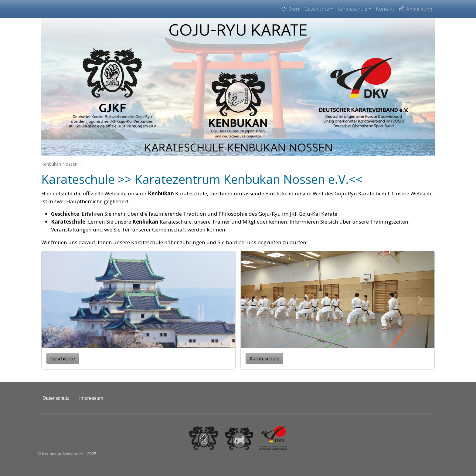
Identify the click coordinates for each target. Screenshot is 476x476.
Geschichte (317, 9)
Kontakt (385, 9)
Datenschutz (56, 398)
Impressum (91, 398)
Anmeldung (419, 9)
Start (294, 9)
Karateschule (352, 9)
